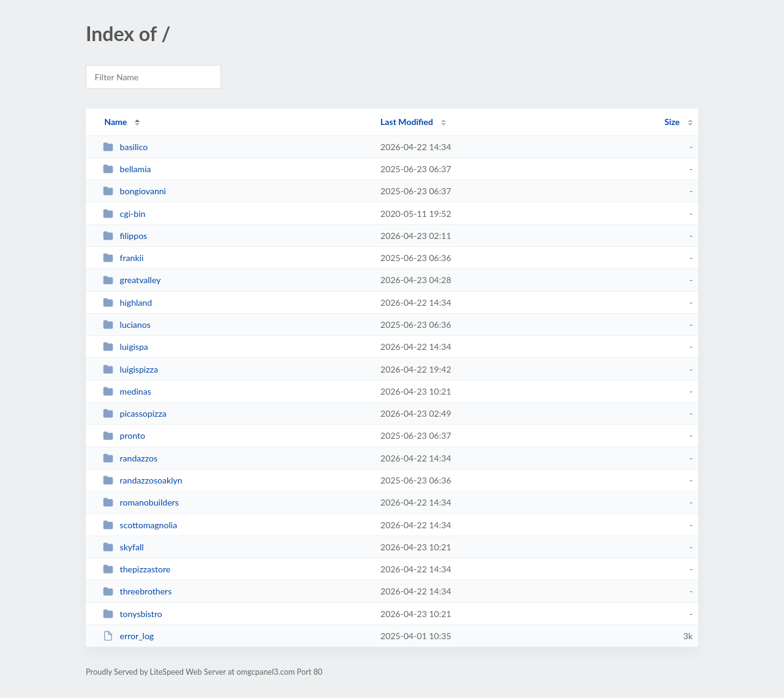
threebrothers (137, 591)
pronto (124, 435)
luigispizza (130, 369)
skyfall (123, 547)
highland (127, 302)
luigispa (126, 347)
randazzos (130, 458)
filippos (125, 236)
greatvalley (132, 280)
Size (672, 122)
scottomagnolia (140, 525)
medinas (127, 391)
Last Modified (407, 122)
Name (115, 122)
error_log (128, 636)
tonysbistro (133, 614)
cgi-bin (124, 214)
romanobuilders (141, 502)
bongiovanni (134, 191)
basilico (125, 147)
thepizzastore (137, 569)
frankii (123, 258)
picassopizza (135, 413)
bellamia (127, 169)
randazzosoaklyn (142, 480)
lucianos (127, 324)
